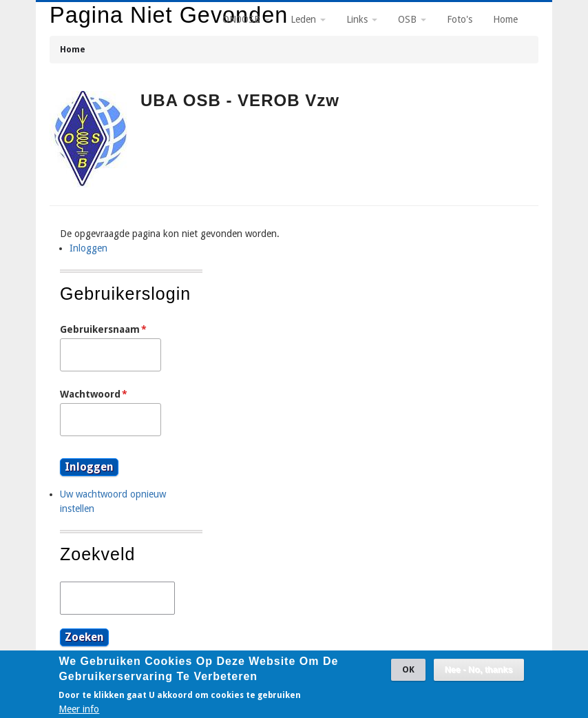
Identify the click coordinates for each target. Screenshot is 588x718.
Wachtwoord (90, 394)
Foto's (460, 19)
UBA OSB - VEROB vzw (240, 100)
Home (73, 49)
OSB (412, 19)
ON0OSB (246, 19)
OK (408, 674)
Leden (308, 19)
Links (362, 19)
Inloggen (88, 248)
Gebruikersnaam (100, 329)
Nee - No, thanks (479, 674)
